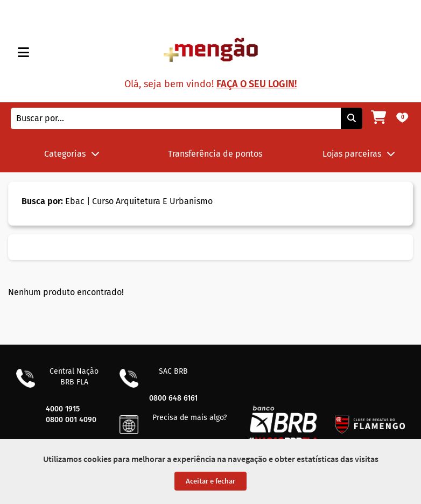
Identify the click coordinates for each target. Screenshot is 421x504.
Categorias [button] (72, 154)
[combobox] (176, 118)
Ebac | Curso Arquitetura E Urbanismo (117, 201)
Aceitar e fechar (210, 481)
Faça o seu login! (257, 84)
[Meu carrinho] (378, 118)
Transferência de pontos (215, 154)
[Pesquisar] (352, 118)
